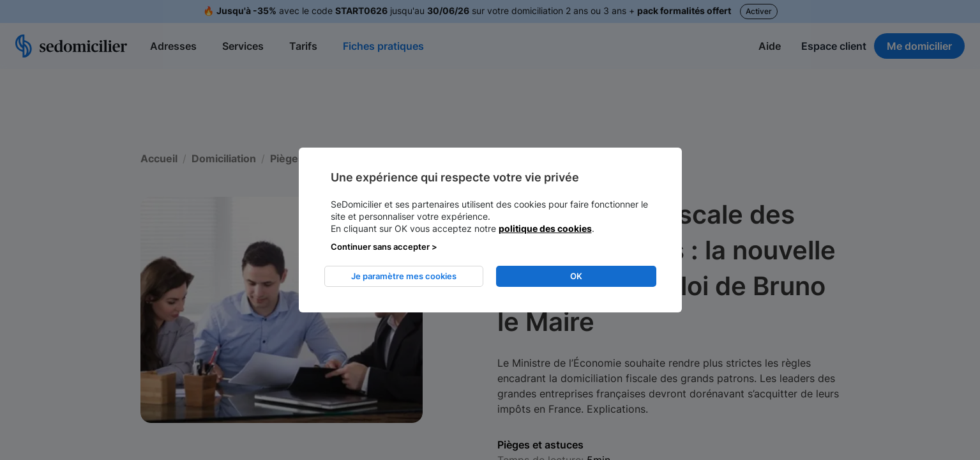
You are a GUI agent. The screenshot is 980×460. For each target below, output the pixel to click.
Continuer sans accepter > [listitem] (384, 247)
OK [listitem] (576, 276)
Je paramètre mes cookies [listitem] (404, 276)
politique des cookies (545, 228)
